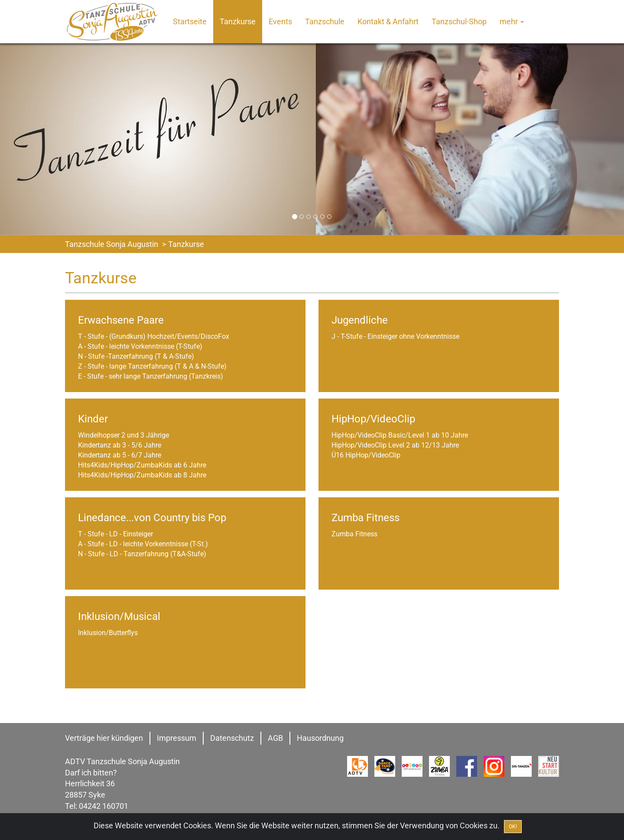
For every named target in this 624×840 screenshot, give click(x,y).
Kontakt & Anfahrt (388, 21)
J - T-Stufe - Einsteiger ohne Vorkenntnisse (395, 336)
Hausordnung (320, 738)
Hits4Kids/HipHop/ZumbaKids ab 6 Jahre (142, 465)
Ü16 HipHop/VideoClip (366, 455)
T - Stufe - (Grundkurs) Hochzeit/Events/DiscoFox (154, 336)
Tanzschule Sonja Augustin (112, 244)
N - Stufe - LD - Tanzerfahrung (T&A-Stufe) (142, 554)
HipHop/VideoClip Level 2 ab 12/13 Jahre (395, 445)
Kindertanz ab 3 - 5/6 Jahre (120, 445)
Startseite (190, 21)
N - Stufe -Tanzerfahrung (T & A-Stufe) (136, 356)
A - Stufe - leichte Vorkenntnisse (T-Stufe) (140, 346)
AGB (275, 738)
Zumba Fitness (354, 534)
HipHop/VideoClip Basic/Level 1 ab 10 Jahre (400, 435)
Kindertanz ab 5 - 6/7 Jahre (120, 455)
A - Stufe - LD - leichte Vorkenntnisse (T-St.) (143, 544)
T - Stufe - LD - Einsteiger (115, 534)
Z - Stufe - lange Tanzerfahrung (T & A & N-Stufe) (152, 366)
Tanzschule (325, 21)
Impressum (177, 738)
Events (280, 21)
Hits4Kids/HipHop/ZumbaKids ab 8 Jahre (142, 475)
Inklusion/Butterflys (108, 633)
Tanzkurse (238, 21)
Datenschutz (232, 738)
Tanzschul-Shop (459, 21)
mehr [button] (512, 21)
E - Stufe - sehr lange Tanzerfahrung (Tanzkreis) (151, 376)
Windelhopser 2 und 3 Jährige (123, 435)
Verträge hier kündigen (104, 738)
